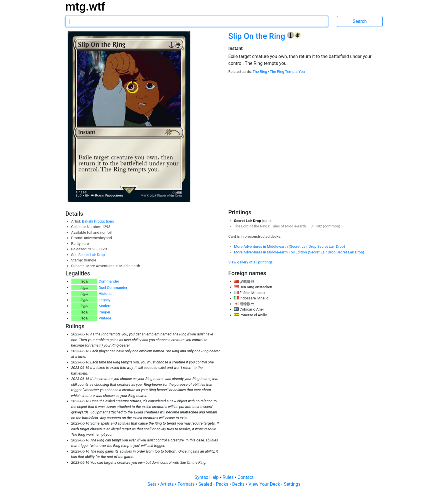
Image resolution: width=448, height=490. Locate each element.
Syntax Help (207, 477)
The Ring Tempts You (287, 72)
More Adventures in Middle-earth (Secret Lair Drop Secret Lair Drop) (290, 246)
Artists (168, 484)
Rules (229, 477)
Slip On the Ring (258, 36)
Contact (245, 477)
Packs (223, 484)
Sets (152, 484)
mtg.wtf (85, 7)
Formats (186, 484)
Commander (109, 281)
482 (319, 226)
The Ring (260, 72)
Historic (105, 294)
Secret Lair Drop (91, 255)
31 (313, 226)
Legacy (104, 300)
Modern (105, 306)
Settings (292, 484)
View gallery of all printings (250, 262)
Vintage (105, 318)
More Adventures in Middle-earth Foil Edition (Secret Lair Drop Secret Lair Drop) (299, 252)
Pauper (104, 312)
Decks (239, 484)
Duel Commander (113, 288)
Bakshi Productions (98, 221)
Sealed (206, 484)
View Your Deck (265, 484)
